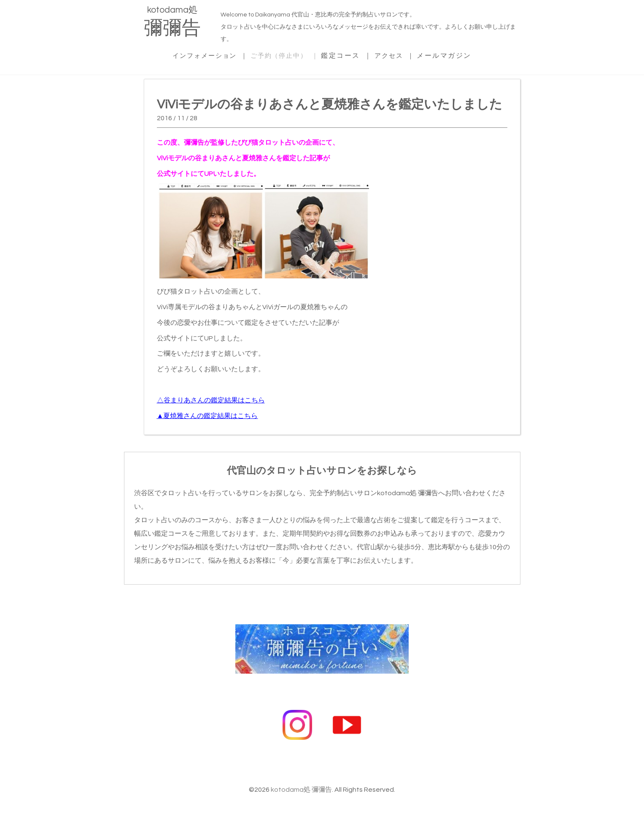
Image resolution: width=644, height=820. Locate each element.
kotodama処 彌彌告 (301, 784)
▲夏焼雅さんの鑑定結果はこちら (207, 415)
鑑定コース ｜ (352, 54)
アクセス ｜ (401, 54)
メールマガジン (453, 54)
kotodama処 (172, 23)
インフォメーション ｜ (205, 54)
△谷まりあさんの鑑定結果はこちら (211, 399)
